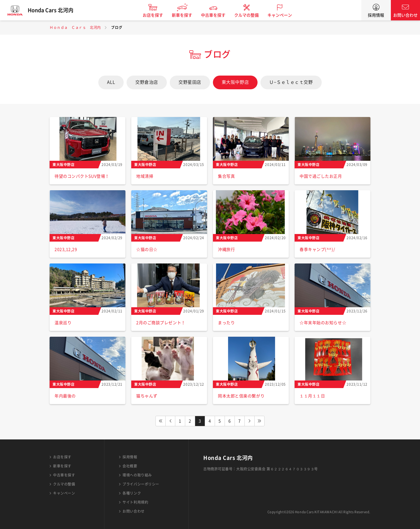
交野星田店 (190, 82)
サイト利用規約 (135, 502)
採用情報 (376, 15)
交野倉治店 (147, 82)
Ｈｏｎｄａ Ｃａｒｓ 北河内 (75, 27)
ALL (111, 82)
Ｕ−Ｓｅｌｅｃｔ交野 (291, 82)
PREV (170, 421)
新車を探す (185, 15)
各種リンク (132, 493)
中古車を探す (217, 15)
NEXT (250, 421)
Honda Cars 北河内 (54, 10)
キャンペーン (283, 15)
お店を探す (156, 15)
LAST (260, 421)
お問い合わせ (405, 15)
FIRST (160, 421)
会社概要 (130, 466)
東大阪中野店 (235, 82)
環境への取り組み (137, 475)
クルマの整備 (250, 15)
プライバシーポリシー (141, 484)
